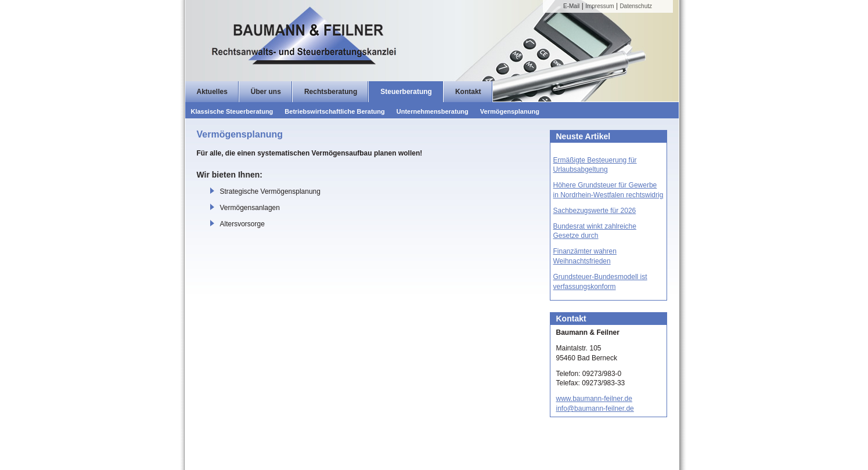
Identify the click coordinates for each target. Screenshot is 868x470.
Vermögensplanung (510, 111)
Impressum (599, 6)
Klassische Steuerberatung (232, 111)
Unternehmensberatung (433, 111)
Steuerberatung (406, 92)
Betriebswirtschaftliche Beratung (334, 111)
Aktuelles (212, 92)
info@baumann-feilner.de (595, 408)
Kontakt (468, 92)
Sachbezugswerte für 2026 (595, 211)
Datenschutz (636, 6)
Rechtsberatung (331, 92)
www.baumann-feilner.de (594, 399)
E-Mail (571, 6)
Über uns (266, 92)
